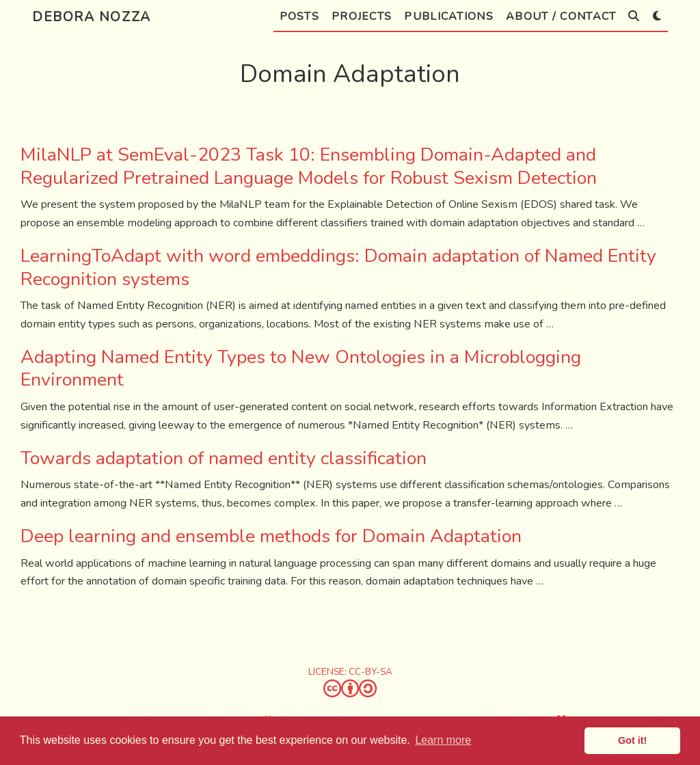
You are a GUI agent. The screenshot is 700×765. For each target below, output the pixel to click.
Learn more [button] (443, 740)
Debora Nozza (92, 17)
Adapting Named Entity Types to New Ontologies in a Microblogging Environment (301, 369)
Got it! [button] (632, 740)
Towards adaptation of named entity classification (224, 458)
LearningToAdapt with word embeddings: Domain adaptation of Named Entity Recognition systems (338, 268)
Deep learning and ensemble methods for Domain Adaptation (271, 536)
